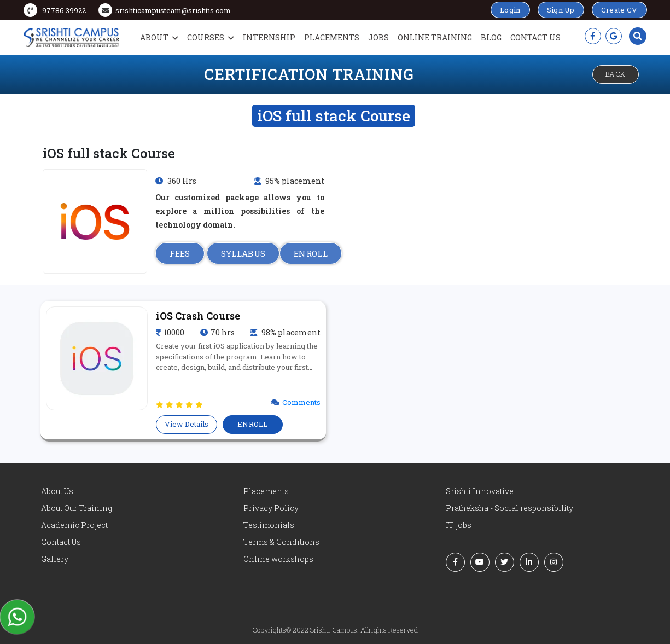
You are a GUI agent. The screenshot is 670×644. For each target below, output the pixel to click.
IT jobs (459, 525)
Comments (301, 402)
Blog (491, 37)
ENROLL (311, 253)
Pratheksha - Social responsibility (509, 508)
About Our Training (77, 508)
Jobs (378, 37)
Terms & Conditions (281, 542)
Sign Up (561, 10)
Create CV (619, 10)
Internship (269, 37)
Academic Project (74, 525)
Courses (211, 37)
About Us (57, 491)
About (159, 37)
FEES (180, 253)
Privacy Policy (271, 508)
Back (616, 74)
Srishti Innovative (480, 491)
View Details (187, 424)
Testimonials (269, 525)
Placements (332, 37)
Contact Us (535, 37)
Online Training (435, 37)
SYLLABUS (243, 253)
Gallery (55, 559)
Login (510, 10)
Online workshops (278, 559)
